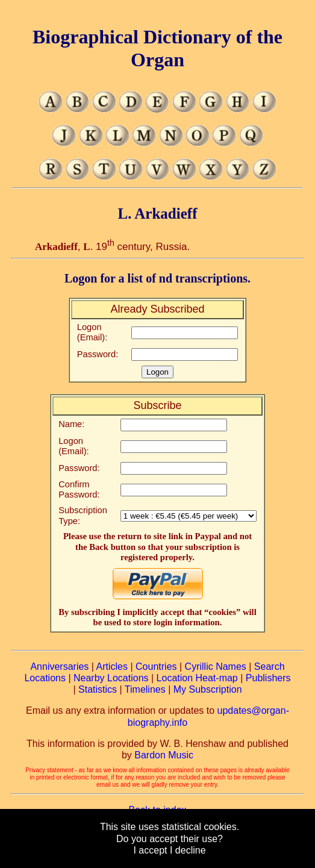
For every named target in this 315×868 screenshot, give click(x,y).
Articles (112, 667)
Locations (45, 678)
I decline (188, 850)
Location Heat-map (197, 678)
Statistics (98, 689)
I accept (150, 850)
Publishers (268, 678)
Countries (156, 667)
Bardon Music (164, 755)
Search (270, 667)
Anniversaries (59, 667)
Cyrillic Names (216, 667)
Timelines (145, 689)
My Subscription (208, 689)
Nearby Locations (111, 678)
